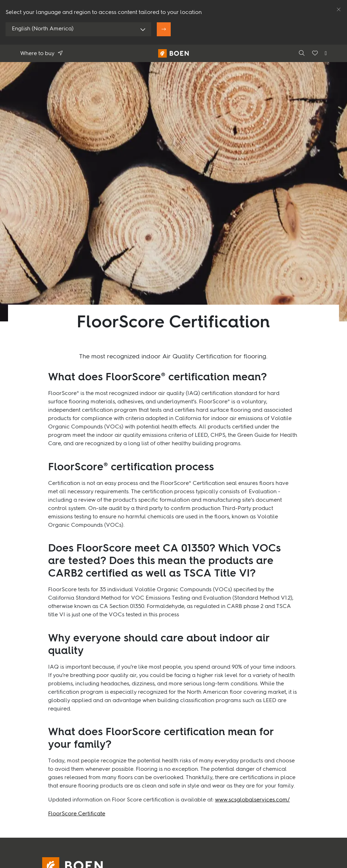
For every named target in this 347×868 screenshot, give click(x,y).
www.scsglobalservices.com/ (252, 800)
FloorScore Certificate (77, 814)
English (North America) (43, 29)
